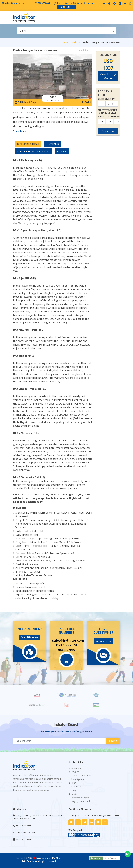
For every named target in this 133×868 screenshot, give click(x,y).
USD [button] (69, 7)
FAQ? (74, 790)
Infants (116, 117)
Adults (100, 117)
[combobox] (67, 31)
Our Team (77, 787)
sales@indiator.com (15, 3)
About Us (76, 768)
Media (75, 794)
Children (108, 117)
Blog (74, 783)
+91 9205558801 (42, 3)
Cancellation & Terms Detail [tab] (33, 151)
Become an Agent (80, 798)
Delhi (75, 42)
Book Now (108, 131)
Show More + (21, 131)
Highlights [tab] (53, 144)
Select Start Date (107, 99)
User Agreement (80, 779)
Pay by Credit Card (81, 801)
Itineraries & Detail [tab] (28, 144)
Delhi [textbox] (23, 31)
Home (65, 42)
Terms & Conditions (81, 776)
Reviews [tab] (62, 151)
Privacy (75, 772)
